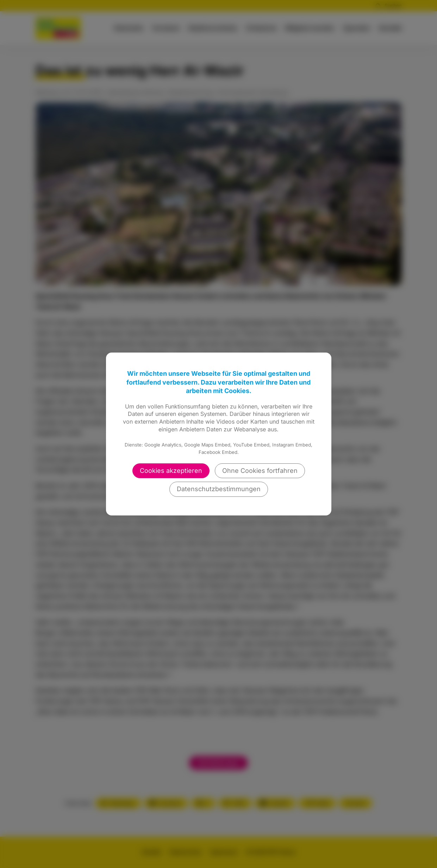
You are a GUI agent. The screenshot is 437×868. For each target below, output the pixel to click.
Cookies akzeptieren (171, 471)
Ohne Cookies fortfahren (260, 471)
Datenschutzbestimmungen (219, 489)
